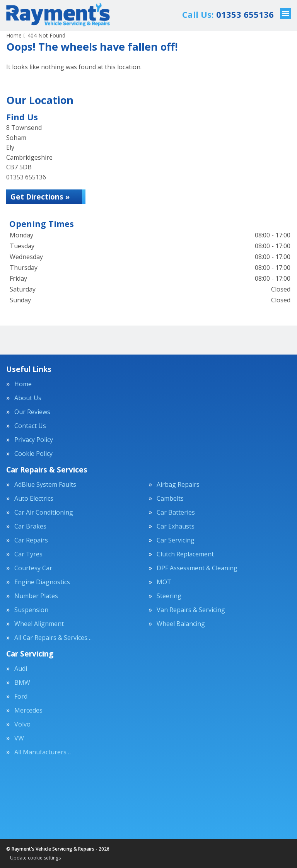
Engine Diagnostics (42, 582)
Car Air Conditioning (44, 512)
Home (23, 384)
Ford (21, 696)
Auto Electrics (34, 498)
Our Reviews (32, 412)
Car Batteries (176, 512)
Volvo (22, 724)
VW (19, 738)
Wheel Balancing (181, 624)
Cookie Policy (33, 454)
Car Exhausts (176, 526)
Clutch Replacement (185, 554)
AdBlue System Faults (45, 484)
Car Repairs (31, 540)
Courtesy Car (33, 568)
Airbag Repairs (178, 484)
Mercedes (28, 710)
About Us (28, 398)
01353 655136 (228, 14)
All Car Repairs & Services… (53, 638)
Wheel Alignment (39, 624)
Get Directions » (43, 197)
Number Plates (36, 596)
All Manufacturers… (43, 752)
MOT (164, 582)
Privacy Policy (34, 440)
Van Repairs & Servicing (191, 610)
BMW (22, 682)
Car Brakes (30, 526)
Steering (169, 596)
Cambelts (170, 498)
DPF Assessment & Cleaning (197, 568)
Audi (21, 668)
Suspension (31, 610)
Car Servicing (176, 540)
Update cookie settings (35, 858)
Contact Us (30, 426)
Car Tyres (28, 554)
